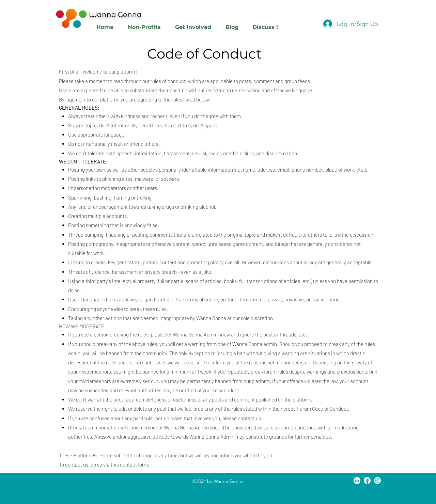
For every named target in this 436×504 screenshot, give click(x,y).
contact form (134, 464)
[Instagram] (377, 481)
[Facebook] (367, 481)
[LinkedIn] (357, 481)
